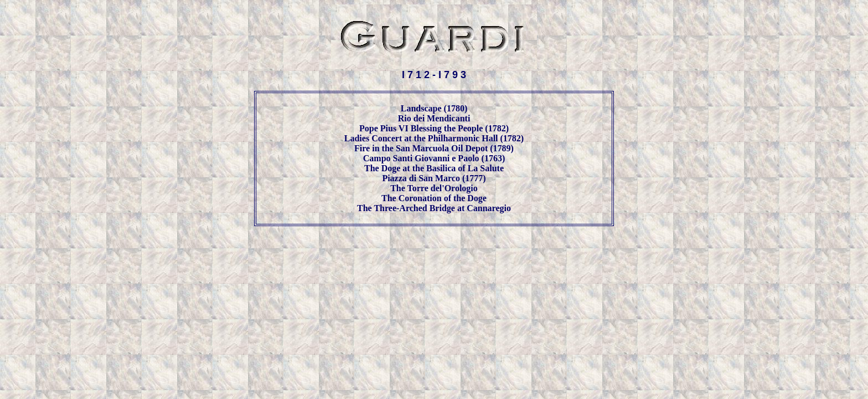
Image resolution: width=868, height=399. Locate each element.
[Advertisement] (434, 261)
